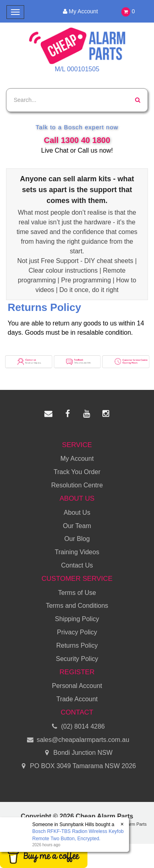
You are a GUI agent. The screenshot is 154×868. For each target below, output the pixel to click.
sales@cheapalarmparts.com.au (77, 740)
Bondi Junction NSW (77, 753)
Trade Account (77, 699)
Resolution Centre (77, 485)
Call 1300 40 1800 (77, 140)
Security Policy (77, 659)
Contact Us (77, 565)
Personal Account (77, 686)
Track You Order (77, 472)
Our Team (77, 526)
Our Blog (77, 539)
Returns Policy (77, 645)
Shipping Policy (77, 619)
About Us (77, 513)
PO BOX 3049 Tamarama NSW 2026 (77, 766)
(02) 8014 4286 (77, 727)
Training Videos (77, 552)
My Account (80, 11)
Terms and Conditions (77, 606)
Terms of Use (77, 593)
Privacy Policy (77, 632)
